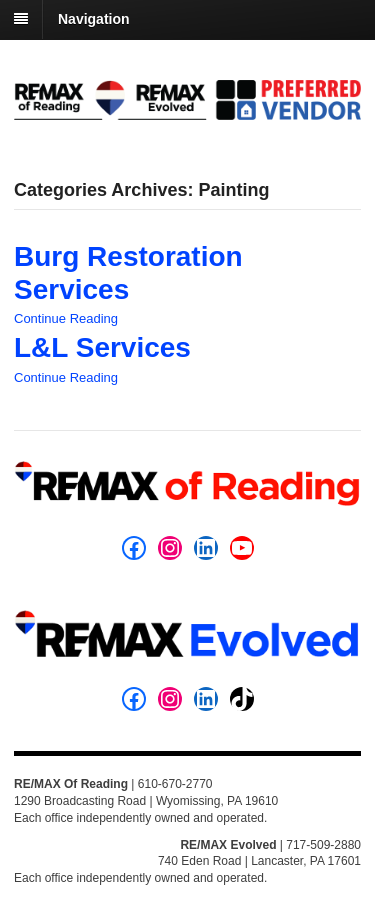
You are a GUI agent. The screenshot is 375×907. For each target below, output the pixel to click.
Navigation (94, 19)
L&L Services (102, 347)
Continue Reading (66, 318)
